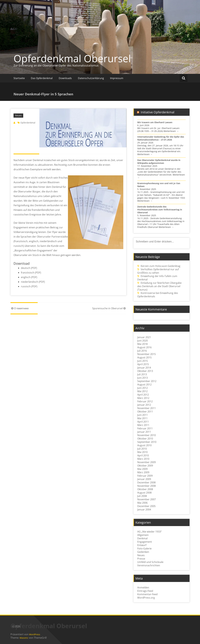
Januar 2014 (144, 368)
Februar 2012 (145, 401)
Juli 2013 (142, 374)
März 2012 (143, 398)
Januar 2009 (144, 479)
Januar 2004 (144, 509)
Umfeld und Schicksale (150, 562)
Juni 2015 (143, 361)
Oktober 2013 (145, 371)
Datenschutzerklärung (91, 78)
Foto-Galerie (144, 548)
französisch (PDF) (31, 273)
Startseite (19, 78)
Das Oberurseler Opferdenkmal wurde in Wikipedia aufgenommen (159, 162)
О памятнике (20, 308)
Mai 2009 (142, 469)
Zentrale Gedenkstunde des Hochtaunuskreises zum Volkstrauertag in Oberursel (160, 210)
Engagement (145, 542)
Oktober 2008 (145, 489)
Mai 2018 (142, 344)
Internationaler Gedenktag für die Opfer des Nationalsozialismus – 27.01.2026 (161, 138)
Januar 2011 (144, 432)
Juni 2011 (143, 415)
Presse (141, 559)
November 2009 (147, 462)
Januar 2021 (144, 337)
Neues (18, 115)
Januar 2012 (144, 405)
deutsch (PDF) (29, 268)
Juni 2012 (143, 388)
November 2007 (147, 499)
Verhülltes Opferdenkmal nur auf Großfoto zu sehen (158, 271)
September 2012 (147, 381)
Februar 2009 (145, 476)
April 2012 (143, 395)
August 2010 (144, 445)
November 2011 (147, 408)
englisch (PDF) (29, 277)
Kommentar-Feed (147, 594)
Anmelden (143, 587)
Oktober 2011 (145, 412)
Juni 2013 (143, 378)
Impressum (117, 78)
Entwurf (142, 545)
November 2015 (147, 354)
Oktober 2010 (145, 439)
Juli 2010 (142, 449)
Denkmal (142, 538)
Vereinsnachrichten (149, 565)
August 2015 (144, 357)
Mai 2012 (142, 391)
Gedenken (143, 552)
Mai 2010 (142, 452)
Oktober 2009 (145, 466)
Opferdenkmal (28, 123)
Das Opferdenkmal (42, 78)
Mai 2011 (142, 418)
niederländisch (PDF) (33, 282)
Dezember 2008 (146, 482)
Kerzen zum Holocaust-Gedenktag (160, 266)
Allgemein (143, 535)
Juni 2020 (143, 341)
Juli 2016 (142, 351)
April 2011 (143, 422)
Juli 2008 (142, 496)
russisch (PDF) (29, 286)
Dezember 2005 (146, 506)
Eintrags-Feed (145, 591)
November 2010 (147, 435)
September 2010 (147, 442)
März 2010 (143, 459)
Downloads (65, 78)
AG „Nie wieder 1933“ (150, 532)
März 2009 (143, 472)
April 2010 (143, 455)
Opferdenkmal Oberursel (72, 58)
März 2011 (143, 425)
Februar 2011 (145, 428)
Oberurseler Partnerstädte (52, 237)
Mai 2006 (142, 503)
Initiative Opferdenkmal (157, 112)
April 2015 (143, 364)
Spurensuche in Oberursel (109, 308)
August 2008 (144, 493)
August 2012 (144, 384)
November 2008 (147, 486)
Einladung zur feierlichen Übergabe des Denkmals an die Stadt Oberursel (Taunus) (159, 286)
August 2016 (144, 347)
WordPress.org (146, 598)
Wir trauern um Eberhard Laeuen (155, 122)
